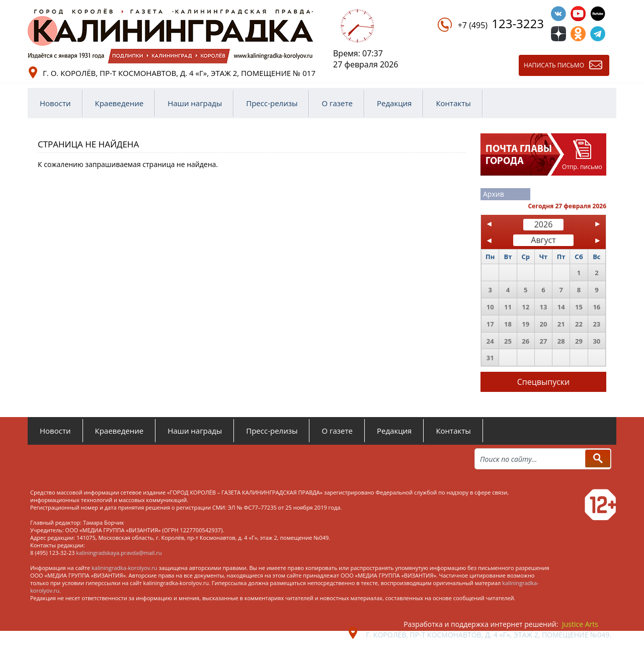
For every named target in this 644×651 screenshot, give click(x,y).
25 (508, 341)
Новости (55, 103)
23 (596, 324)
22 (579, 324)
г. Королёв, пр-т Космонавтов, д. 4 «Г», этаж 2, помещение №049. (489, 635)
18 (508, 324)
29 (579, 341)
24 (490, 341)
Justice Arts (580, 624)
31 (490, 358)
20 (544, 324)
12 (526, 307)
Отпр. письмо (582, 167)
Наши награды (195, 103)
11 (508, 307)
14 (561, 307)
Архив (494, 194)
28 (561, 341)
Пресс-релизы (272, 103)
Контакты (453, 103)
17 (490, 324)
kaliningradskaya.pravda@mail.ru (119, 553)
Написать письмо (554, 65)
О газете (337, 103)
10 (490, 307)
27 (544, 341)
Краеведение (119, 103)
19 (526, 324)
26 (526, 341)
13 (544, 307)
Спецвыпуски (544, 382)
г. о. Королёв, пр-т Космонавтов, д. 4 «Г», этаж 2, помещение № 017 (179, 73)
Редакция (394, 103)
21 (561, 324)
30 (596, 341)
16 (596, 307)
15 (579, 307)
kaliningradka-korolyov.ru (125, 568)
